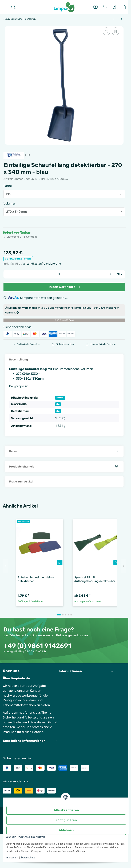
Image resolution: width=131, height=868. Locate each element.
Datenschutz (28, 858)
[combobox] (64, 194)
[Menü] (5, 7)
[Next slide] (123, 566)
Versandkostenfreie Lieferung (42, 264)
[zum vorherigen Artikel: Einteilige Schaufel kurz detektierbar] (113, 19)
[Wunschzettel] (114, 7)
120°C (60, 398)
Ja (58, 404)
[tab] (59, 615)
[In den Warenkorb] (64, 287)
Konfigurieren (66, 820)
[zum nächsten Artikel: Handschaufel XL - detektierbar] (121, 19)
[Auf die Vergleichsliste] (106, 31)
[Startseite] (64, 7)
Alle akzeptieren (66, 810)
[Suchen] (13, 7)
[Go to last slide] (5, 566)
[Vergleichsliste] (105, 7)
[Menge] (59, 274)
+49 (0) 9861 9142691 (37, 646)
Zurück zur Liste (13, 19)
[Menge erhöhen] (110, 274)
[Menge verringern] (8, 274)
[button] (96, 7)
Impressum (12, 858)
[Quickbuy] (60, 563)
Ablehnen (66, 830)
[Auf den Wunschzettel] (116, 31)
